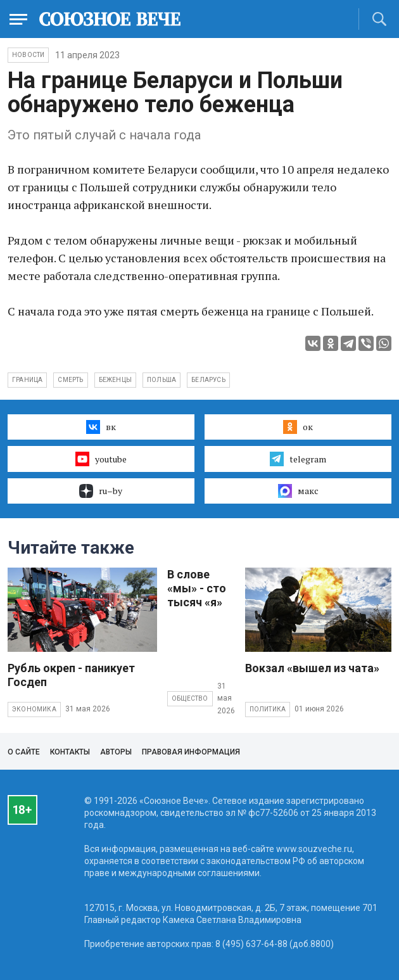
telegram (298, 459)
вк (101, 427)
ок (298, 427)
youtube (101, 459)
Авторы (116, 752)
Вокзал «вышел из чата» (312, 668)
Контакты (70, 752)
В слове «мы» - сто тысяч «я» (197, 588)
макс (298, 491)
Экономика (34, 709)
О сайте (24, 752)
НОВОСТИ (28, 55)
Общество (190, 698)
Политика (268, 709)
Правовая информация (191, 752)
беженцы (115, 380)
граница (27, 380)
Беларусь (208, 380)
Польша (161, 380)
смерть (70, 380)
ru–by (101, 491)
